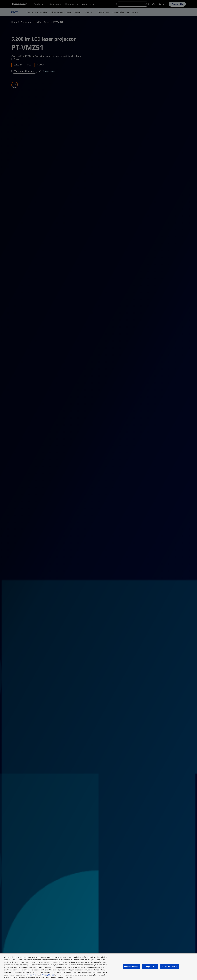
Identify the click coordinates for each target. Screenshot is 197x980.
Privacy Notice (48, 975)
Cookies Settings (131, 966)
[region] (98, 967)
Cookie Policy (32, 975)
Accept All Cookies (170, 966)
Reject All (150, 966)
